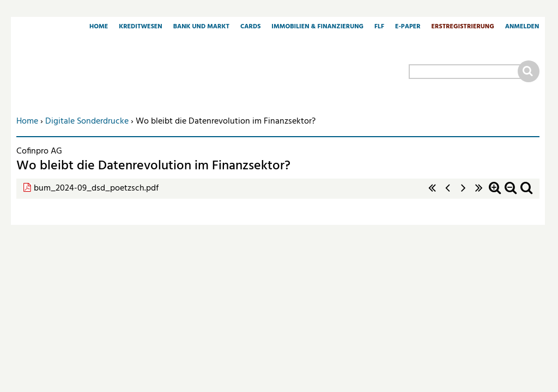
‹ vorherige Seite (448, 194)
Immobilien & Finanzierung (317, 27)
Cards (250, 27)
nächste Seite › (463, 194)
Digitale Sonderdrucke (87, 121)
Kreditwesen (140, 27)
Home (99, 27)
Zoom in (495, 194)
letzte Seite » (479, 194)
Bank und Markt (201, 27)
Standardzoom (526, 194)
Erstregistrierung (463, 27)
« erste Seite (432, 194)
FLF (379, 27)
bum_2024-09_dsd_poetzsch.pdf (96, 188)
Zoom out (511, 194)
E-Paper (408, 27)
